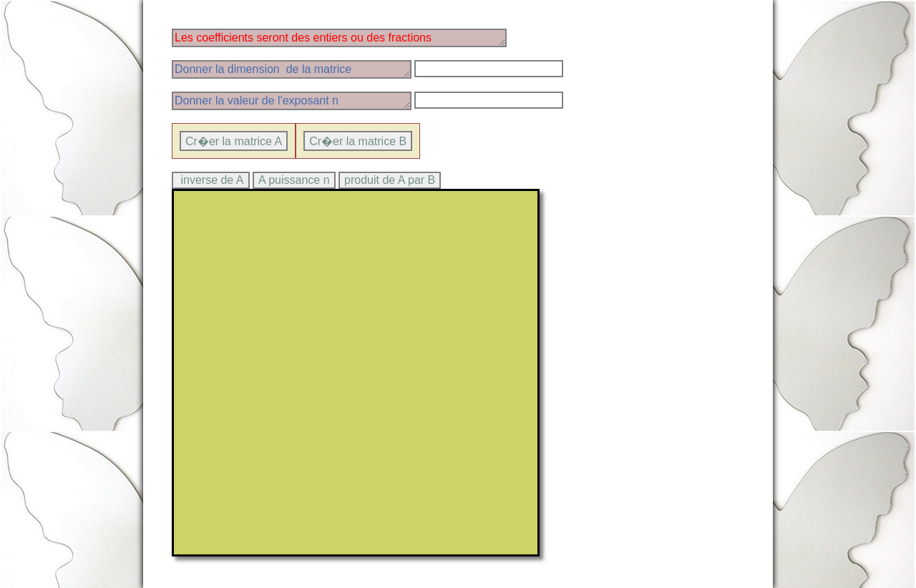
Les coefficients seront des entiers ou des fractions (339, 38)
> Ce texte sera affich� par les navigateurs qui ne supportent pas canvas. (356, 373)
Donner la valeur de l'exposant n (292, 101)
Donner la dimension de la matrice (292, 69)
